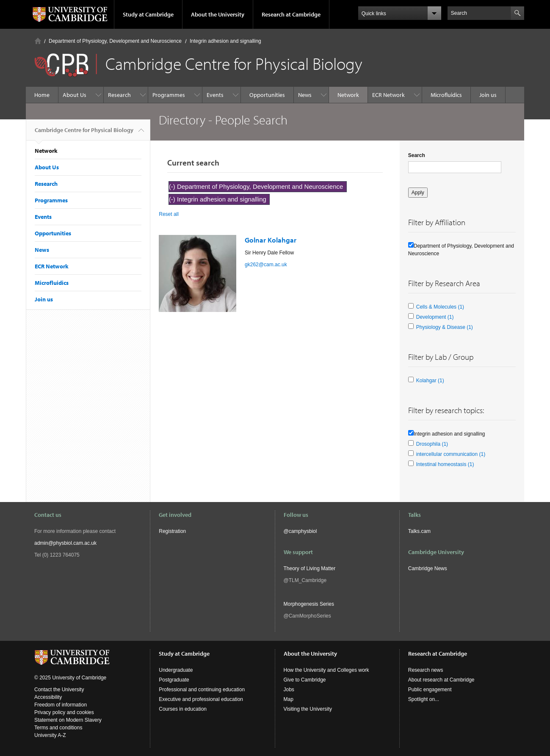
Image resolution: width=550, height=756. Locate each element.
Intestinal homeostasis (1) (445, 464)
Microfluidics (446, 95)
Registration (172, 531)
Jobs (289, 690)
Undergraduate (176, 670)
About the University (218, 14)
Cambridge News (428, 568)
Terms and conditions (58, 728)
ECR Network (388, 95)
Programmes (169, 95)
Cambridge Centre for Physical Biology (84, 133)
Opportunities (267, 95)
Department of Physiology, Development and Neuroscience (115, 41)
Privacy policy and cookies (64, 712)
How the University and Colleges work (326, 670)
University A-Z (50, 735)
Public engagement (430, 690)
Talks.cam (419, 531)
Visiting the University (308, 709)
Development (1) (435, 317)
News (305, 95)
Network (348, 95)
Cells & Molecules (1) (440, 307)
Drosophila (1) (432, 444)
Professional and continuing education (202, 690)
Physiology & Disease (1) (445, 327)
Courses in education (183, 709)
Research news (426, 670)
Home (38, 41)
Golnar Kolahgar (271, 240)
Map (289, 699)
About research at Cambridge (441, 680)
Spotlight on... (424, 699)
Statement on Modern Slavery (68, 720)
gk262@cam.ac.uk (266, 265)
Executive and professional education (201, 699)
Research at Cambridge (291, 14)
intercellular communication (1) (451, 454)
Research (119, 95)
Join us (488, 95)
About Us (75, 95)
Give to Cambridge (305, 680)
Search (417, 155)
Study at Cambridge (148, 14)
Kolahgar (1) (430, 381)
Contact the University (59, 690)
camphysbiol (303, 531)
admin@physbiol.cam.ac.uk (65, 543)
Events (215, 95)
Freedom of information (61, 705)
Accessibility (48, 697)
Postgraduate (174, 680)
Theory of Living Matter (310, 568)
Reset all (169, 214)
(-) (173, 186)
